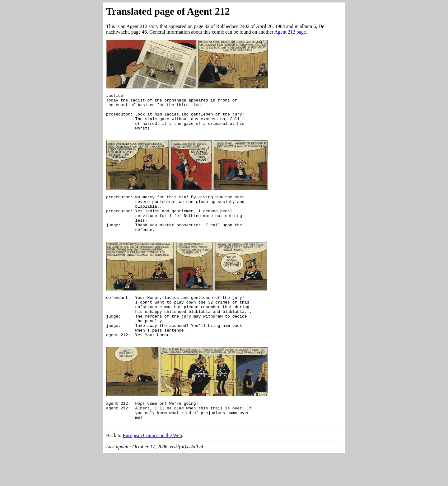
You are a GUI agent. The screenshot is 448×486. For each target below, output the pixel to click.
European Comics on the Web (152, 466)
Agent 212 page (290, 32)
